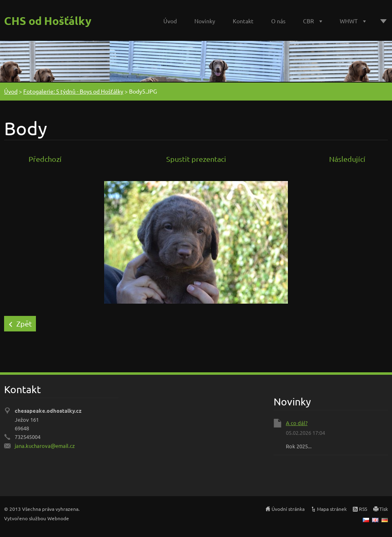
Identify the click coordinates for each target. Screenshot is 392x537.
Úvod (170, 21)
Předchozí (45, 159)
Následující (347, 159)
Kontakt (243, 21)
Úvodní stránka (288, 509)
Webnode (58, 518)
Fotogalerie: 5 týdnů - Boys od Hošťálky (73, 91)
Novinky (205, 21)
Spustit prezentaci (196, 159)
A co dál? (297, 423)
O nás (278, 21)
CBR (308, 21)
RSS (363, 509)
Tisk (384, 509)
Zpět (24, 323)
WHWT (349, 21)
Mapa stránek (332, 509)
